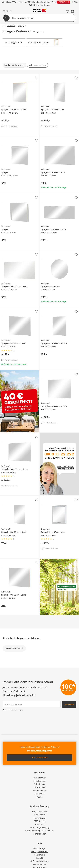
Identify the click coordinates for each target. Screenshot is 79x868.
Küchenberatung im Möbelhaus (39, 831)
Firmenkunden (40, 834)
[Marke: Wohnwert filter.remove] (14, 65)
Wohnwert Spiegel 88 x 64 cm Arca (55, 137)
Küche (40, 797)
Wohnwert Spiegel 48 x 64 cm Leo (55, 75)
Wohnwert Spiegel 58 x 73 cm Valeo (16, 75)
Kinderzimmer (40, 790)
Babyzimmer (40, 784)
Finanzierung (40, 818)
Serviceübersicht (40, 811)
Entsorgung (39, 855)
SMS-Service (40, 821)
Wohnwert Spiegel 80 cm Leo (53, 251)
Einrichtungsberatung (39, 827)
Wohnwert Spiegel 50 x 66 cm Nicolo (16, 497)
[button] (7, 11)
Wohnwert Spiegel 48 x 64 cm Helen (16, 308)
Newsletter (39, 824)
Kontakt (39, 858)
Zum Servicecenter (39, 758)
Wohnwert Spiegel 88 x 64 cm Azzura (56, 371)
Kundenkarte (39, 815)
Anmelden (69, 704)
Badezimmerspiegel (39, 42)
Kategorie (14, 42)
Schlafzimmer (40, 781)
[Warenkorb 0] (73, 11)
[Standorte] (68, 11)
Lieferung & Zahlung (39, 861)
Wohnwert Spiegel (8, 137)
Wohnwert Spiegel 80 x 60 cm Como (16, 560)
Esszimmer (39, 794)
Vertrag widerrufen (40, 852)
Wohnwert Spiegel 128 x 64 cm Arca (56, 194)
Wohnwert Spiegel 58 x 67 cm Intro (55, 497)
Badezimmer (39, 787)
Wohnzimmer (40, 778)
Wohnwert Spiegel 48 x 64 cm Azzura (56, 308)
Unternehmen (40, 864)
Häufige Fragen (39, 848)
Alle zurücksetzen (38, 65)
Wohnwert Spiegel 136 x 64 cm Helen (16, 251)
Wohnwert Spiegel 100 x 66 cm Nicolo (17, 434)
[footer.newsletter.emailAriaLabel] (32, 704)
